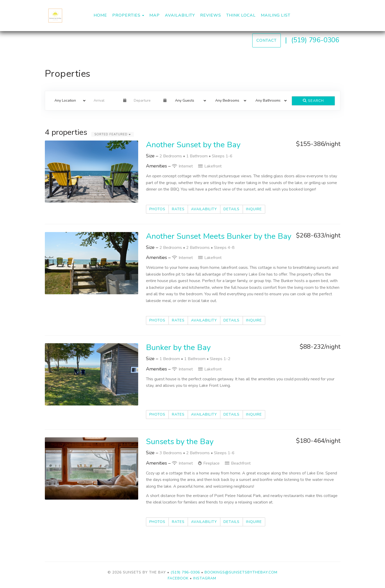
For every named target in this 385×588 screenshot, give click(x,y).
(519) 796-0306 (315, 40)
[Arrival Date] (106, 101)
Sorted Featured (113, 134)
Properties (126, 15)
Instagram (205, 578)
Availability (180, 15)
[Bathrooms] (269, 101)
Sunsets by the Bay (180, 442)
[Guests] (189, 101)
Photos (157, 209)
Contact (267, 40)
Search (313, 101)
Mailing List (276, 15)
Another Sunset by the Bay (193, 145)
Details (232, 209)
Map (155, 15)
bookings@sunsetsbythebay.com (241, 572)
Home (100, 15)
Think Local (241, 15)
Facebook (178, 578)
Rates (178, 209)
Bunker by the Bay (178, 348)
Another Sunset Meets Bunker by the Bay (219, 236)
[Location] (68, 101)
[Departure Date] (146, 101)
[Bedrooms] (229, 101)
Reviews (211, 15)
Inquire (254, 209)
